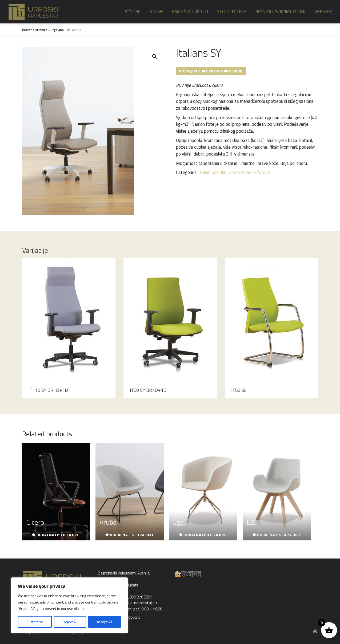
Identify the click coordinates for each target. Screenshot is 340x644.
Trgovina (57, 30)
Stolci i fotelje (232, 12)
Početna (132, 12)
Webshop (323, 12)
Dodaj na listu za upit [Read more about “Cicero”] (59, 535)
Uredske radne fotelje (249, 172)
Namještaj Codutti (190, 12)
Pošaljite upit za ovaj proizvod (211, 71)
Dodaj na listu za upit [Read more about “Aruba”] (132, 535)
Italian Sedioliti (212, 172)
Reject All (70, 622)
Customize (35, 622)
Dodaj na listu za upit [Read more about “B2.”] (279, 535)
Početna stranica (35, 30)
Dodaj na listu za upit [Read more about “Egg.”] (205, 535)
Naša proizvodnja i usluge (280, 12)
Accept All (104, 622)
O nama (156, 12)
